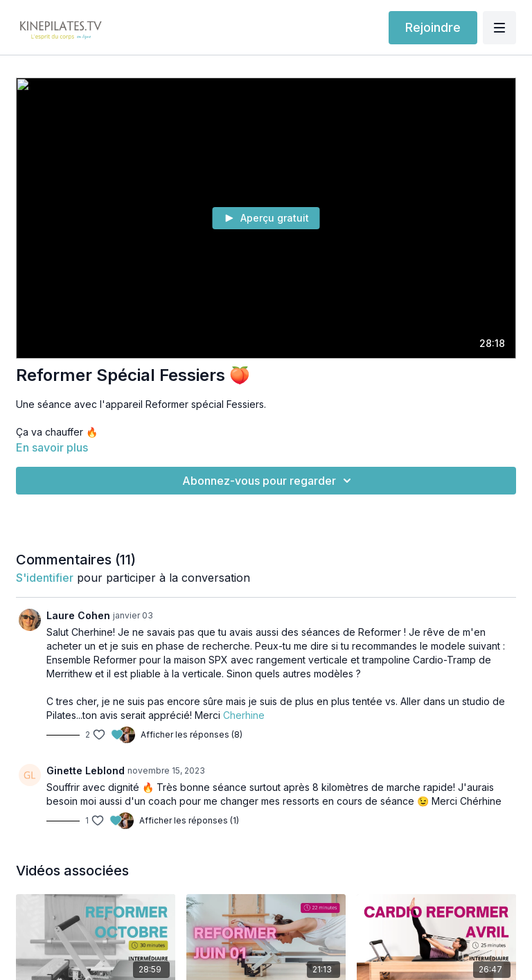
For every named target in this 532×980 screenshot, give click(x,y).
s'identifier (45, 578)
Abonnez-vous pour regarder (269, 481)
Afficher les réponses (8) (192, 734)
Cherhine (244, 715)
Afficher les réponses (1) (189, 820)
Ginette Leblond (86, 770)
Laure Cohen (78, 615)
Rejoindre (433, 27)
